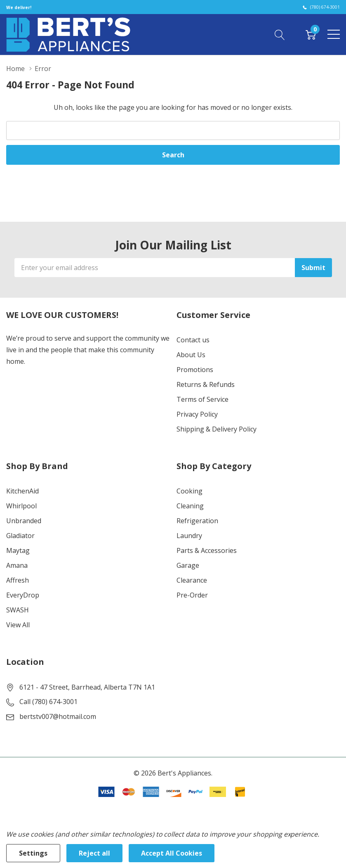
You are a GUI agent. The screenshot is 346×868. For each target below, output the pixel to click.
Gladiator (20, 536)
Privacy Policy (197, 414)
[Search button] (280, 34)
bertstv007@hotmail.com (58, 716)
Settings (33, 853)
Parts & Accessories (207, 550)
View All (18, 625)
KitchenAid (22, 491)
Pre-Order (192, 595)
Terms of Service (202, 399)
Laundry (189, 536)
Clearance (192, 580)
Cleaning (190, 506)
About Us (191, 355)
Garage (188, 565)
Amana (17, 565)
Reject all (94, 853)
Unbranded (24, 521)
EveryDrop (23, 595)
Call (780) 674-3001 (48, 702)
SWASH (18, 610)
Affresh (18, 580)
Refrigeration (197, 521)
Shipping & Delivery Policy (217, 429)
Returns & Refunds (206, 384)
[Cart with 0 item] (311, 34)
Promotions (195, 370)
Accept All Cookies (172, 853)
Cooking (189, 491)
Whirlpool (21, 506)
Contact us (193, 340)
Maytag (18, 550)
